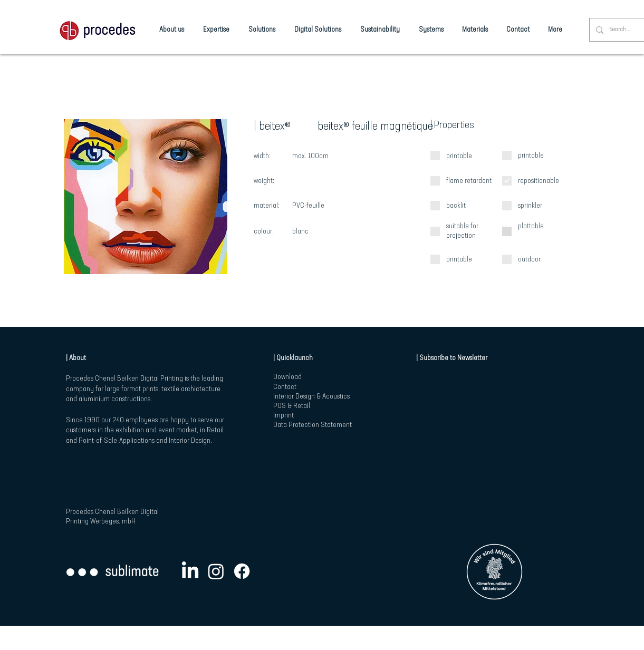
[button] (146, 197)
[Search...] (621, 30)
